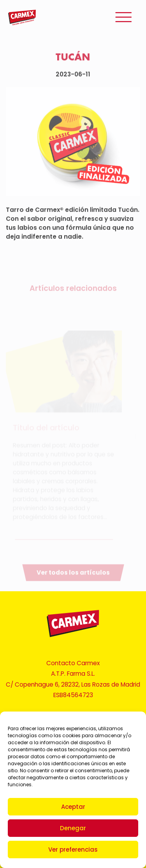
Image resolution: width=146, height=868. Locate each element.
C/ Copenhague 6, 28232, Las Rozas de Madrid (73, 684)
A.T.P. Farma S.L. (73, 674)
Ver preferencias (73, 850)
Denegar (73, 828)
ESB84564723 (73, 695)
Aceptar (73, 807)
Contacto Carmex (73, 663)
